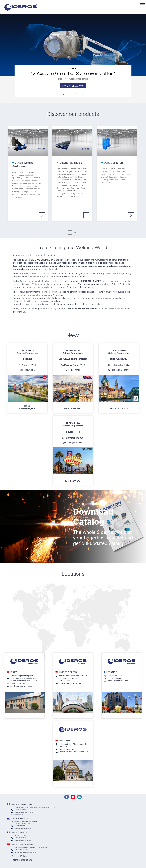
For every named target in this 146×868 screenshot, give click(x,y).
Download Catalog (93, 517)
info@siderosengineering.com (23, 686)
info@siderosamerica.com (70, 683)
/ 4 (75, 94)
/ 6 (75, 232)
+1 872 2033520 (66, 681)
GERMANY (65, 741)
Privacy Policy (19, 856)
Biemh (27, 359)
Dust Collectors (114, 163)
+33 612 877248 (115, 678)
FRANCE (112, 672)
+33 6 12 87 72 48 (20, 838)
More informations (73, 86)
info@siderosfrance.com (118, 681)
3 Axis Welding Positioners (23, 164)
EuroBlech (119, 359)
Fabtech (73, 432)
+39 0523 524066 (18, 683)
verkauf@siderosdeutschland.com (74, 752)
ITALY (14, 672)
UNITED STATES (68, 672)
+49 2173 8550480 (67, 749)
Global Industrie (73, 359)
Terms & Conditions (22, 860)
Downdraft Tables (71, 163)
